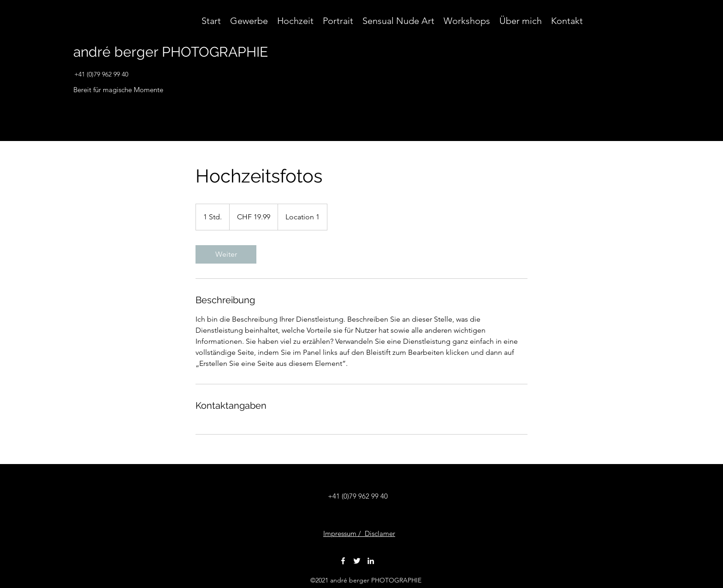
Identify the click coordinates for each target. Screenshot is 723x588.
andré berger (116, 52)
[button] (654, 56)
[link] (226, 254)
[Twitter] (357, 561)
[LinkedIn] (371, 561)
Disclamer (380, 533)
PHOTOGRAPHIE (213, 52)
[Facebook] (343, 561)
